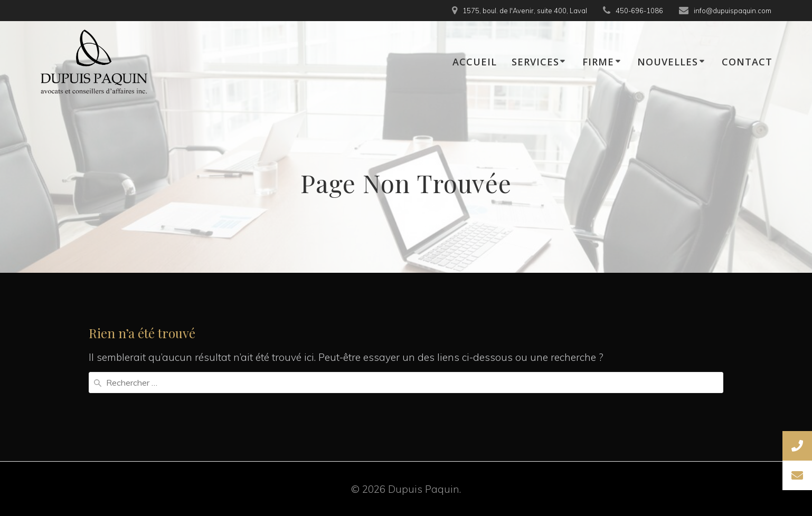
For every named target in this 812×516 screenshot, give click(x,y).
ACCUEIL (475, 62)
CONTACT (747, 62)
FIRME (598, 62)
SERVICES (535, 62)
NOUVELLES (668, 62)
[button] (797, 475)
